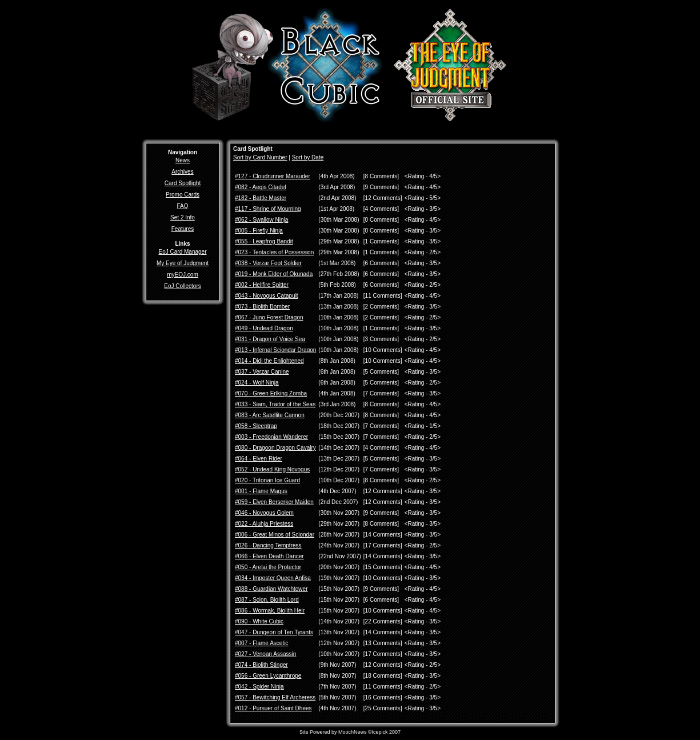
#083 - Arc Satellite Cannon (270, 415)
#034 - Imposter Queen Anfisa (273, 578)
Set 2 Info (183, 217)
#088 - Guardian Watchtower (271, 589)
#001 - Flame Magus (261, 491)
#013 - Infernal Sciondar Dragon (275, 350)
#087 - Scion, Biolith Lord (267, 600)
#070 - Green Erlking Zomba (271, 393)
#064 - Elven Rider (259, 459)
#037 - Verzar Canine (262, 372)
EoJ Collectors (182, 286)
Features (183, 229)
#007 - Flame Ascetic (261, 643)
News (183, 160)
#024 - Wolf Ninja (257, 383)
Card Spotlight (183, 183)
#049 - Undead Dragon (264, 328)
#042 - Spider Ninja (259, 687)
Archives (182, 172)
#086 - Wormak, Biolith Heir (270, 611)
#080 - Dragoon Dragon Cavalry (275, 448)
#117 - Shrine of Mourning (268, 209)
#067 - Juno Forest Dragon (269, 317)
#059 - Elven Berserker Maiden (274, 502)
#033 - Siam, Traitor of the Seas (275, 404)
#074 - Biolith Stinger (261, 665)
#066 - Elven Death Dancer (269, 556)
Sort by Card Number (260, 157)
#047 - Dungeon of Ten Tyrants (274, 632)
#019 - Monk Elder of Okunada (274, 274)
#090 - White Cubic (259, 621)
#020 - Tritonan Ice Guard (267, 480)
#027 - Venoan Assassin (265, 654)
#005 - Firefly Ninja (259, 231)
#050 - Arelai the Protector (268, 567)
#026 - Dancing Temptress (268, 545)
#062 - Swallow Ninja (261, 220)
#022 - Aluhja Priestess (264, 524)
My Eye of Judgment (183, 263)
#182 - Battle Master (261, 198)
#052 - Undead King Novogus (272, 469)
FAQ (182, 206)
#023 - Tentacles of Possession (274, 252)
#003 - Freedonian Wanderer (271, 437)
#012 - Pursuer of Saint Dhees (273, 708)
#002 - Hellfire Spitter (262, 285)
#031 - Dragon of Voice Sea (270, 339)
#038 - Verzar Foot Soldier (268, 263)
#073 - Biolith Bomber (262, 307)
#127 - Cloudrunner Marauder (273, 176)
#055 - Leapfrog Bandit (264, 241)
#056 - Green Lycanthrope (268, 676)
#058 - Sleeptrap (256, 426)
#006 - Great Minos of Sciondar (275, 535)
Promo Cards (183, 195)
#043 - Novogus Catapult (267, 296)
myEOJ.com (182, 275)
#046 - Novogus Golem (264, 513)
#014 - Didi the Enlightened (269, 361)
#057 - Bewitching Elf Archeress (275, 697)
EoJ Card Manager (183, 252)
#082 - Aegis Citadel (261, 187)
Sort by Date (308, 157)
